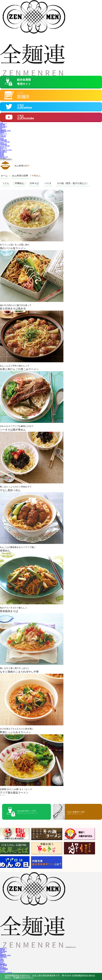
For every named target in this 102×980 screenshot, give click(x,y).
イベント (2, 137)
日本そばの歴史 (3, 143)
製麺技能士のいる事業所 (5, 130)
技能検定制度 (3, 129)
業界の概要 (2, 124)
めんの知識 (2, 150)
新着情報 (2, 132)
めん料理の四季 (3, 151)
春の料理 (2, 152)
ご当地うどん (3, 136)
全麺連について (3, 123)
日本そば (2, 142)
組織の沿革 (2, 125)
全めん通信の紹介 (4, 969)
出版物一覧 (2, 127)
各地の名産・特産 (4, 156)
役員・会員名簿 (3, 126)
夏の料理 (2, 153)
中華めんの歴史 (3, 139)
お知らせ (2, 966)
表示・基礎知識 (3, 965)
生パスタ (2, 146)
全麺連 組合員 (3, 131)
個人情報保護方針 (4, 968)
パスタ (48, 183)
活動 (1, 128)
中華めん (2, 138)
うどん (1, 134)
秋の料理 (2, 154)
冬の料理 (2, 155)
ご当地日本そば (3, 144)
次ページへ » (3, 795)
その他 (1, 148)
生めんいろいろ (3, 133)
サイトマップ (3, 970)
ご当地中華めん (3, 140)
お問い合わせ (3, 157)
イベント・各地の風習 (5, 141)
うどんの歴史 (3, 135)
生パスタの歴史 (3, 147)
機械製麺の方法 (3, 964)
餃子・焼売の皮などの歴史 (6, 149)
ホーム (1, 122)
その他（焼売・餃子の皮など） (73, 183)
